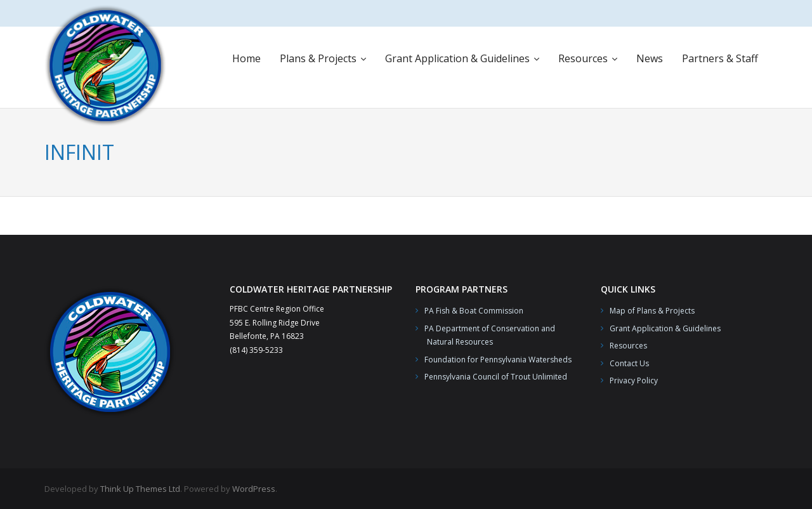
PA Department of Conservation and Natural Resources (485, 335)
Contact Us (629, 363)
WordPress (254, 489)
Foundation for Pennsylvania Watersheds (498, 360)
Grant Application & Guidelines (665, 328)
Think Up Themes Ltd (140, 489)
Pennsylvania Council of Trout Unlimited (496, 377)
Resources (628, 346)
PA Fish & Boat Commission (474, 311)
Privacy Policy (634, 380)
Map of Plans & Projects (652, 311)
